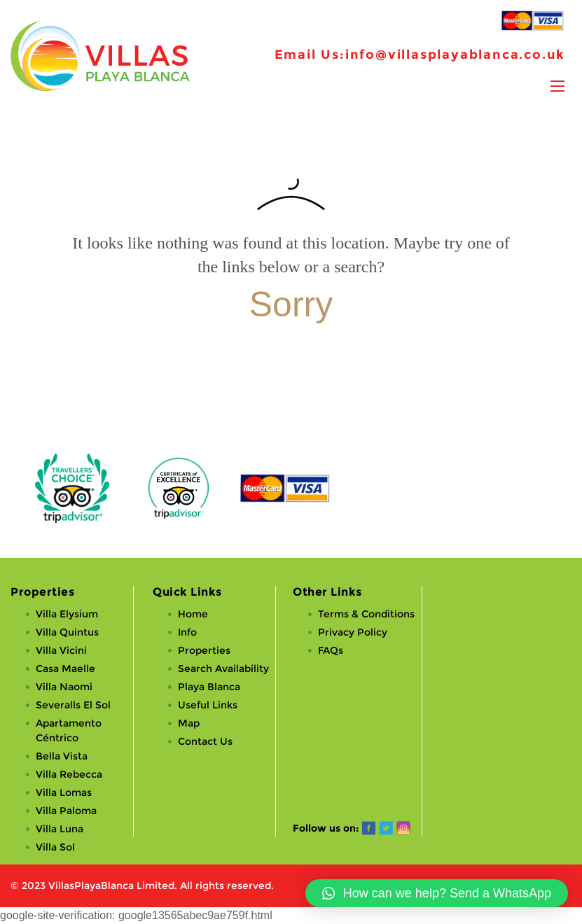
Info (187, 632)
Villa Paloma (66, 811)
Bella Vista (62, 756)
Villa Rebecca (69, 774)
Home (193, 614)
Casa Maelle (65, 668)
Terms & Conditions (366, 614)
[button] (437, 893)
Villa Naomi (64, 687)
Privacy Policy (353, 632)
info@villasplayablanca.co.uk (455, 55)
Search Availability (223, 668)
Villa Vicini (61, 650)
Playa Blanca (209, 687)
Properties (204, 650)
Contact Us (205, 741)
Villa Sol (55, 847)
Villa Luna (60, 829)
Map (189, 723)
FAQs (331, 650)
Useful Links (208, 705)
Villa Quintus (67, 632)
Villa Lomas (64, 792)
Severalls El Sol (73, 705)
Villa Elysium (67, 614)
